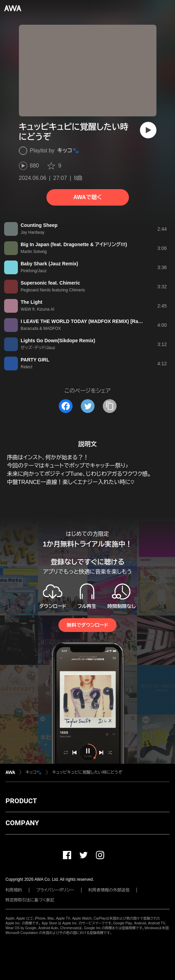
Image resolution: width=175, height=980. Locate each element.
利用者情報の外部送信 (109, 890)
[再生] (148, 130)
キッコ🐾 (68, 151)
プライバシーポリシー (55, 890)
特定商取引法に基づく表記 (30, 900)
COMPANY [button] (22, 823)
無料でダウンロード (87, 625)
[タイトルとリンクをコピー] (110, 406)
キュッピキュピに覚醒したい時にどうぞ (87, 772)
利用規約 (14, 890)
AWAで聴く (87, 197)
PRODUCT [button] (21, 801)
